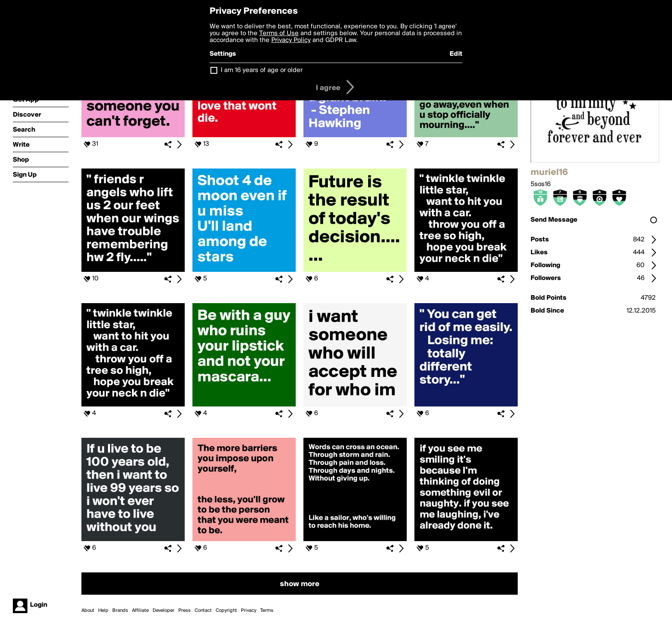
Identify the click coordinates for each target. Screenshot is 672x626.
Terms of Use (279, 33)
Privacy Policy (291, 40)
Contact (203, 611)
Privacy (249, 611)
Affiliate (140, 611)
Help (103, 611)
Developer (163, 611)
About (88, 611)
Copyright (226, 611)
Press (184, 611)
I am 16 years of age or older (262, 70)
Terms (267, 611)
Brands (120, 611)
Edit (456, 54)
